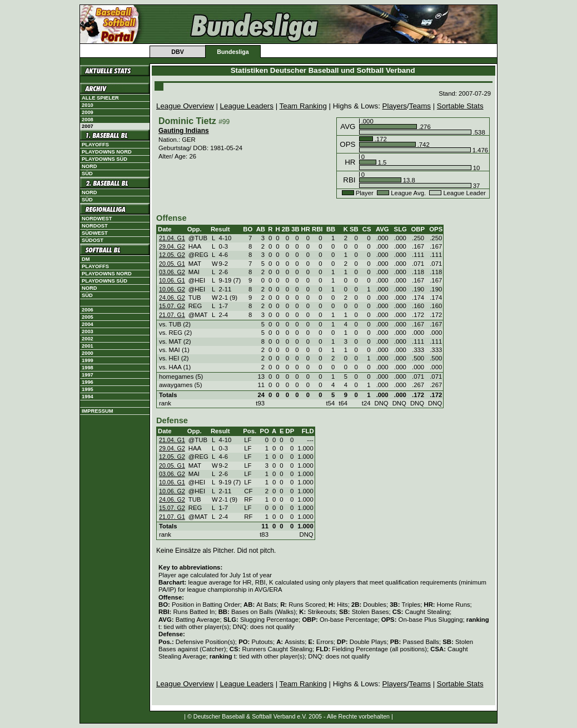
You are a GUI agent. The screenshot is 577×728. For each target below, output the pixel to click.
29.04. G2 (172, 246)
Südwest (95, 233)
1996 (88, 382)
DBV (178, 52)
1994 (88, 397)
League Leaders (247, 106)
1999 (88, 360)
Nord (89, 166)
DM (86, 259)
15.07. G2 (172, 306)
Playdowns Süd (105, 159)
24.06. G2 (172, 298)
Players (395, 106)
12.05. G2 (172, 255)
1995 (88, 389)
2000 (88, 353)
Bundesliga (233, 52)
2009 (88, 112)
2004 (88, 324)
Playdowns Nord (107, 152)
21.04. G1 (172, 238)
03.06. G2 (172, 272)
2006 (88, 310)
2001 (88, 346)
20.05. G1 (172, 264)
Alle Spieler (100, 98)
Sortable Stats (460, 106)
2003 (88, 331)
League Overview (185, 106)
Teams (420, 106)
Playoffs (95, 145)
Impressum (98, 411)
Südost (93, 240)
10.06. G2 (172, 289)
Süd (87, 174)
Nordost (95, 226)
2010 (88, 105)
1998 (88, 368)
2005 (88, 317)
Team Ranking (303, 106)
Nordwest (97, 219)
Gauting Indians (184, 131)
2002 (88, 339)
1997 (88, 375)
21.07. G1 (172, 315)
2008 (88, 120)
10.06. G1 (172, 280)
